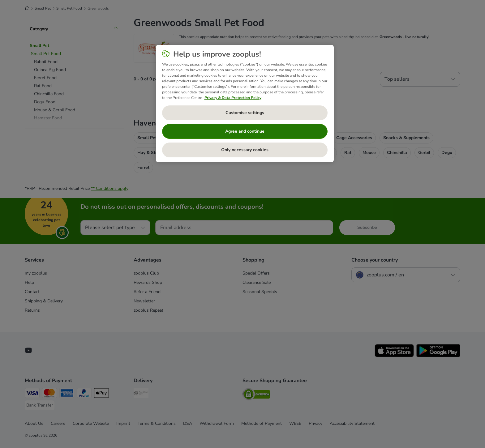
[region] (245, 104)
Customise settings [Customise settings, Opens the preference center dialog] (245, 113)
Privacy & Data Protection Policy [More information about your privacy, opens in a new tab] (233, 98)
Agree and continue (245, 131)
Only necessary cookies (245, 150)
